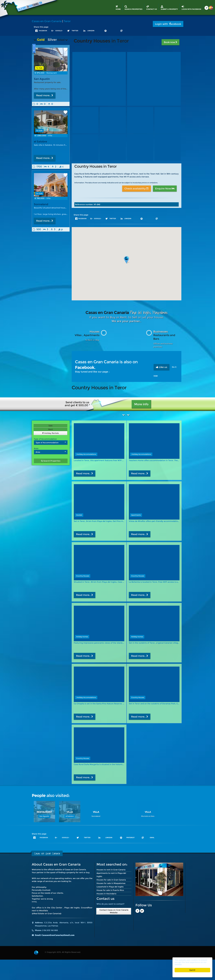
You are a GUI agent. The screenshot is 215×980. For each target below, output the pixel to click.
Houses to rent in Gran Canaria (111, 870)
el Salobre (40, 142)
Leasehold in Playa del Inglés (110, 887)
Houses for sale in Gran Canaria (111, 880)
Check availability (137, 189)
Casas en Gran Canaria (47, 21)
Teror (67, 21)
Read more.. (45, 95)
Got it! (192, 970)
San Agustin (42, 79)
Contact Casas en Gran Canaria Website (114, 911)
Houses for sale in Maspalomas (111, 883)
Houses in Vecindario (106, 894)
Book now (170, 42)
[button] (126, 260)
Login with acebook (168, 24)
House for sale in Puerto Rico (110, 890)
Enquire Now (165, 189)
